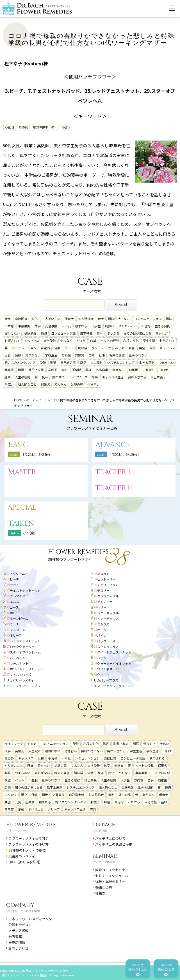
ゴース (14, 607)
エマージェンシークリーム (112, 686)
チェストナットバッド (25, 590)
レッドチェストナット (25, 641)
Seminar (105, 856)
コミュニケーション (148, 319)
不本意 (9, 326)
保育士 (69, 319)
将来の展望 (117, 355)
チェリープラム (108, 585)
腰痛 (88, 370)
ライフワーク (78, 377)
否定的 (45, 348)
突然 (92, 355)
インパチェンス (108, 618)
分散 (57, 348)
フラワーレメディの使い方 (29, 844)
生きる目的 (162, 326)
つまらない (166, 362)
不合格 (146, 326)
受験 (43, 362)
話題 (8, 377)
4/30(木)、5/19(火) (124, 454)
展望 (142, 348)
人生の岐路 (23, 377)
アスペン (103, 574)
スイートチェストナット (114, 652)
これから (149, 370)
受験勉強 (30, 333)
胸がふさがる (137, 377)
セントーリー (106, 579)
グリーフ (98, 348)
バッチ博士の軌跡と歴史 (114, 844)
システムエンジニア (121, 362)
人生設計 (97, 362)
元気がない (33, 355)
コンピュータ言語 (63, 333)
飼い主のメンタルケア (20, 362)
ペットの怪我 (110, 341)
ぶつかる (113, 333)
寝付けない (12, 333)
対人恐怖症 (86, 319)
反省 (8, 355)
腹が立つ (58, 377)
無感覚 (80, 355)
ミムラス (103, 624)
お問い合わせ (19, 948)
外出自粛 (102, 370)
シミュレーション (24, 348)
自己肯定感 (68, 362)
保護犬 (45, 384)
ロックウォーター (22, 647)
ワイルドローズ (20, 675)
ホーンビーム (19, 618)
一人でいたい (51, 319)
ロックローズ (106, 641)
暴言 (132, 348)
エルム (14, 602)
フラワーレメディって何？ (28, 838)
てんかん (60, 384)
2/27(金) (29, 533)
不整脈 (77, 370)
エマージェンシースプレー (25, 686)
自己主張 (157, 377)
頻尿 (18, 355)
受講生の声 (104, 887)
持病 (95, 377)
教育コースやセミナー (112, 870)
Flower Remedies (31, 825)
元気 (65, 370)
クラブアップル (108, 596)
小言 (65, 127)
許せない (119, 370)
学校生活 (51, 355)
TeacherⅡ (114, 488)
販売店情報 (17, 942)
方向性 (66, 355)
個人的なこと (27, 384)
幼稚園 (134, 370)
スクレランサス (108, 647)
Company (20, 905)
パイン (102, 635)
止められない (138, 355)
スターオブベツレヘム (25, 652)
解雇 (21, 370)
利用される (167, 341)
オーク (102, 630)
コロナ (164, 370)
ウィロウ (103, 675)
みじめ (120, 348)
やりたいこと (128, 326)
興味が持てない (119, 319)
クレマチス (18, 596)
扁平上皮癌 (36, 370)
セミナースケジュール (112, 876)
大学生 (96, 326)
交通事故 (51, 326)
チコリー (103, 590)
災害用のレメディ (22, 856)
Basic (18, 445)
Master (22, 472)
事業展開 (24, 326)
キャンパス (168, 348)
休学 (38, 326)
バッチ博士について (110, 838)
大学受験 (50, 341)
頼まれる (81, 326)
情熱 (44, 333)
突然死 (53, 370)
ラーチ (14, 624)
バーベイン (18, 658)
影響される (12, 341)
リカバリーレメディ (20, 680)
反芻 (83, 362)
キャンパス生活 (113, 377)
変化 (35, 319)
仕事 (102, 355)
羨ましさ (162, 333)
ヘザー (102, 607)
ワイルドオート (108, 669)
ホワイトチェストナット (27, 669)
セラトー (16, 585)
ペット (69, 348)
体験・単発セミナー (110, 881)
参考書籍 (15, 936)
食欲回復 (21, 319)
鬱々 (100, 333)
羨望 (53, 362)
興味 (169, 319)
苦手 (101, 319)
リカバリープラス (106, 680)
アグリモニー (19, 574)
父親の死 (77, 384)
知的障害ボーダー (45, 127)
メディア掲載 (18, 930)
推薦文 (100, 893)
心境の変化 (131, 341)
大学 (8, 319)
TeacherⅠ (114, 472)
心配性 (10, 127)
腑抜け (110, 326)
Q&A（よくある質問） (25, 862)
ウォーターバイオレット (114, 663)
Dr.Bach (104, 825)
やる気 (81, 341)
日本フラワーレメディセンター (32, 919)
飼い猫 (83, 348)
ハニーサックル (108, 613)
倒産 (45, 377)
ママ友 (66, 326)
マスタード (18, 630)
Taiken (21, 524)
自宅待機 (86, 333)
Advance (113, 445)
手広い (9, 384)
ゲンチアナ (105, 602)
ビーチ (14, 579)
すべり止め (32, 341)
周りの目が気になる (137, 333)
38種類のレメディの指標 (27, 850)
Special (22, 508)
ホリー (14, 613)
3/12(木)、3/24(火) (37, 454)
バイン (102, 658)
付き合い (94, 384)
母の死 (23, 127)
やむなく (66, 341)
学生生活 (149, 341)
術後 (152, 348)
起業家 (9, 370)
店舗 (93, 341)
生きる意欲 (147, 362)
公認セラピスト (20, 925)
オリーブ (16, 635)
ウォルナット (19, 663)
